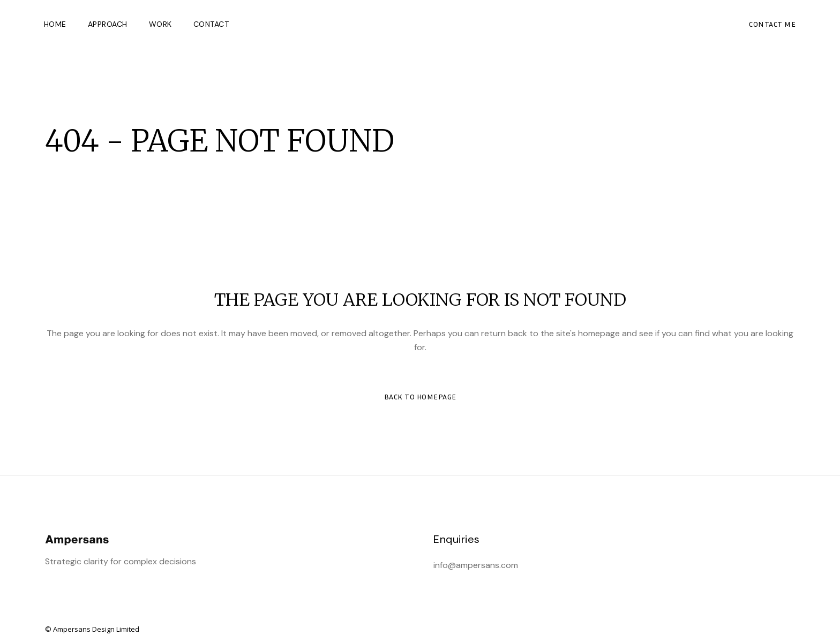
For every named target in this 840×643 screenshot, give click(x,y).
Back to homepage (420, 396)
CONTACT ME (772, 24)
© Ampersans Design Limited (92, 629)
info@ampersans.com (476, 565)
